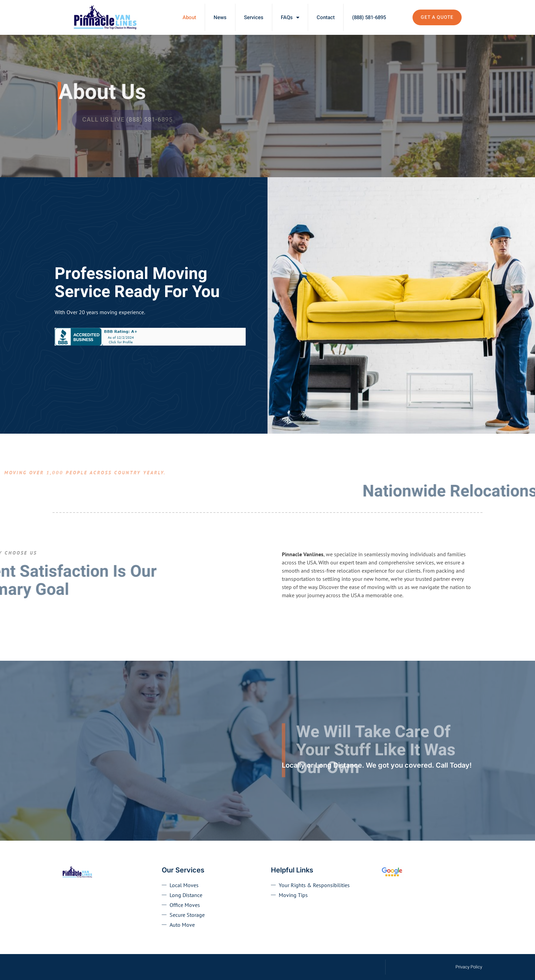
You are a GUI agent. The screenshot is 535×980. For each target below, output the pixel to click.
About (189, 17)
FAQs (290, 18)
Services (254, 17)
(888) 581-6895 (369, 17)
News (220, 17)
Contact (326, 17)
